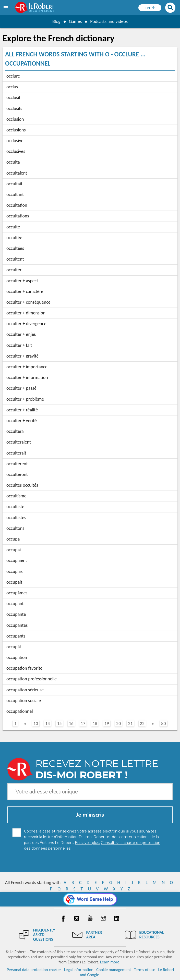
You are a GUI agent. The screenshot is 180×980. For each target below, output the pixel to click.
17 (83, 724)
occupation (17, 657)
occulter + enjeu (21, 334)
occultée (14, 238)
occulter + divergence (26, 324)
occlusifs (14, 108)
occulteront (17, 474)
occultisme (16, 496)
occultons (15, 528)
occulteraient (19, 442)
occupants (16, 636)
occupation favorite (24, 668)
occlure (13, 76)
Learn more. (110, 962)
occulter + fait (19, 345)
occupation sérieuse (25, 690)
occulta (13, 162)
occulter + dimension (26, 313)
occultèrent (17, 464)
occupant (15, 604)
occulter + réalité (22, 410)
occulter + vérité (22, 421)
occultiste (15, 507)
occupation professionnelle (32, 679)
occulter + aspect (22, 281)
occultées (15, 248)
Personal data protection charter (34, 970)
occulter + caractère (25, 291)
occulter (14, 270)
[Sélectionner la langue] (150, 8)
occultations (18, 216)
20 (118, 724)
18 (95, 724)
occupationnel (20, 711)
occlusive (15, 141)
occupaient (17, 560)
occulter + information (27, 377)
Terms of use (145, 970)
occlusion (15, 119)
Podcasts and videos (109, 21)
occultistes (16, 518)
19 (107, 724)
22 (142, 724)
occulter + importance (27, 367)
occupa (13, 539)
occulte (13, 227)
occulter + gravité (22, 356)
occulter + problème (25, 399)
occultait (14, 184)
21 (130, 724)
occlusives (16, 151)
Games (75, 21)
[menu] (6, 8)
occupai (14, 550)
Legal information (79, 970)
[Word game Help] (90, 899)
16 (71, 724)
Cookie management (114, 970)
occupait (14, 582)
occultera (15, 431)
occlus (12, 87)
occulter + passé (21, 388)
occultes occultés (22, 485)
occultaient (17, 173)
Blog (56, 21)
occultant (15, 194)
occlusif (13, 97)
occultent (15, 259)
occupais (14, 571)
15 (59, 724)
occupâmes (17, 593)
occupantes (17, 625)
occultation (17, 205)
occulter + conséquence (28, 302)
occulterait (16, 453)
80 (163, 724)
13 (36, 724)
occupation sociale (24, 701)
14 (47, 724)
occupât (14, 647)
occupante (16, 614)
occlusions (16, 130)
